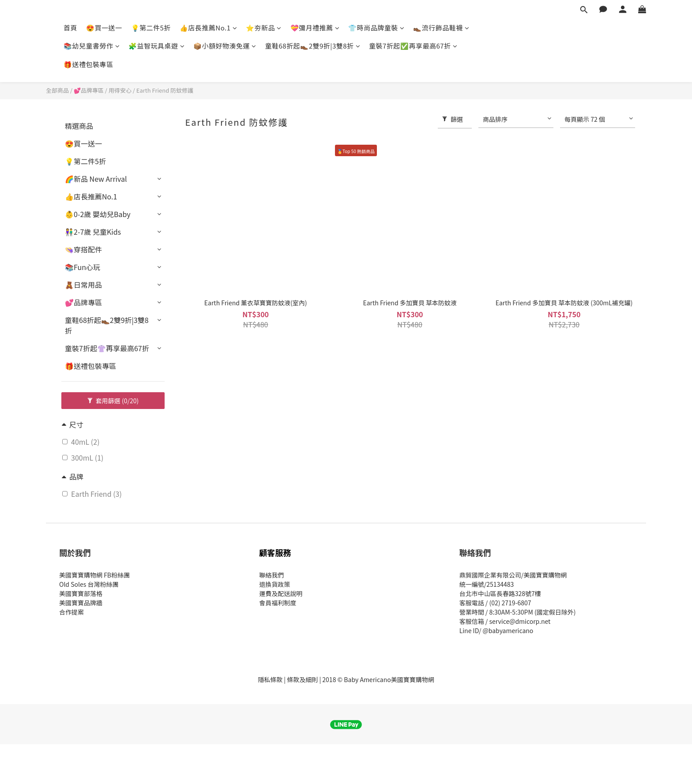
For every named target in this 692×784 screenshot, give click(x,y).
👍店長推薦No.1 (208, 28)
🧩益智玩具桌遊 (156, 46)
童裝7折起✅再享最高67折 (413, 46)
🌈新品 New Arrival (96, 179)
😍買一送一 (104, 28)
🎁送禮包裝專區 (88, 64)
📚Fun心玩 (83, 267)
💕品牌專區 (89, 90)
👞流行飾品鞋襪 (441, 28)
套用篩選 (113, 401)
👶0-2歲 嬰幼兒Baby (98, 214)
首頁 (70, 28)
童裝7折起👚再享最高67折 (107, 348)
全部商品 (57, 90)
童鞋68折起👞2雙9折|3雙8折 (313, 46)
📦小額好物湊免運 (225, 46)
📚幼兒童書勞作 (92, 46)
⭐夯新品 (264, 28)
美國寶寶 (71, 603)
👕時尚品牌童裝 (376, 28)
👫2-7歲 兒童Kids (93, 232)
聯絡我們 (271, 575)
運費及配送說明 (281, 593)
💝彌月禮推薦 (315, 28)
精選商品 (79, 126)
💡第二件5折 (151, 28)
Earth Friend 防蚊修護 (165, 90)
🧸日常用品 (83, 285)
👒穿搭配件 (83, 249)
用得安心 (120, 90)
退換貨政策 (275, 584)
